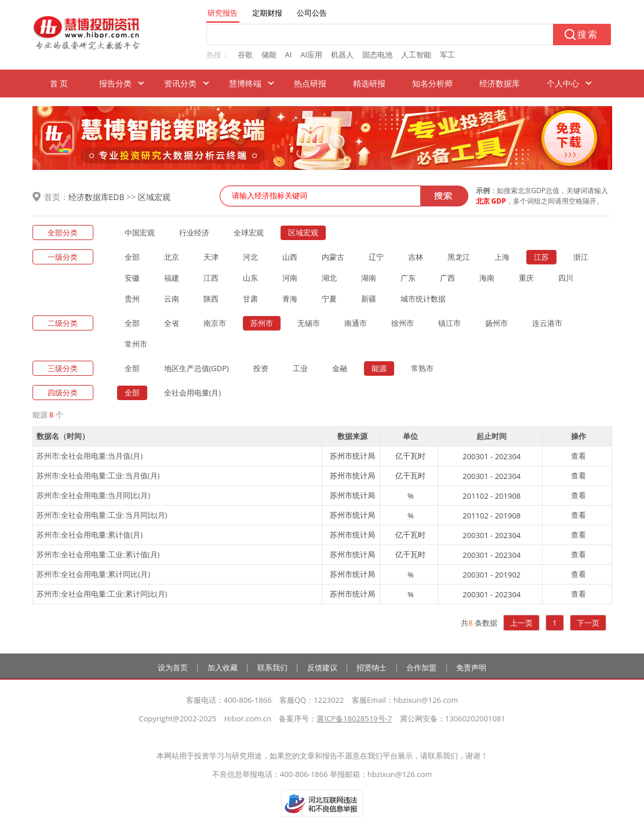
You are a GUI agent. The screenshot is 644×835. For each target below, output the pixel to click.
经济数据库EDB (97, 197)
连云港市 (547, 323)
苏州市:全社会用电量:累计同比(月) (94, 574)
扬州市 (496, 323)
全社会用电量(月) (193, 393)
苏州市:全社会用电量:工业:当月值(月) (98, 475)
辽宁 (376, 257)
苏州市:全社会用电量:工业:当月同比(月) (102, 515)
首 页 (59, 83)
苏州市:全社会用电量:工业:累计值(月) (98, 554)
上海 (502, 257)
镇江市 (450, 323)
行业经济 (194, 233)
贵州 (132, 299)
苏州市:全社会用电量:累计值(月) (90, 535)
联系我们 (272, 667)
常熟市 (422, 368)
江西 (211, 278)
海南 (487, 278)
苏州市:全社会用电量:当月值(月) (90, 456)
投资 (261, 368)
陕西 (211, 299)
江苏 (541, 257)
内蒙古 (333, 257)
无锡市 (309, 323)
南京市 (215, 323)
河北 (250, 257)
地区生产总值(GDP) (197, 368)
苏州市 (262, 323)
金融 (340, 368)
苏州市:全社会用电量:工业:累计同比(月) (102, 594)
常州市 (136, 344)
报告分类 (115, 83)
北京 (172, 257)
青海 (290, 299)
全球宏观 (249, 233)
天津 (211, 257)
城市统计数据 (423, 299)
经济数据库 (500, 83)
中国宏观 (140, 233)
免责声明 (471, 667)
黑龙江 (459, 257)
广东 (408, 278)
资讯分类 (180, 83)
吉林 (416, 257)
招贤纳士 (372, 667)
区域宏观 (154, 197)
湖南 (369, 278)
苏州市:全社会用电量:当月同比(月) (94, 495)
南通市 (356, 323)
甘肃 (250, 299)
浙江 (581, 257)
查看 (578, 456)
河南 (290, 278)
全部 (132, 257)
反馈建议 (322, 667)
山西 (290, 257)
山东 (250, 278)
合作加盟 (421, 667)
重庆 (526, 278)
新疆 (369, 299)
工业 (300, 368)
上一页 (521, 623)
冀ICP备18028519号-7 (354, 718)
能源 (379, 368)
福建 (172, 278)
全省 (172, 323)
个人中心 (563, 83)
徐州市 (403, 323)
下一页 (588, 623)
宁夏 (329, 299)
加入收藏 (223, 667)
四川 (566, 278)
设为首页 (173, 667)
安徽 (132, 278)
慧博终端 (245, 83)
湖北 (329, 278)
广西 (447, 278)
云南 (172, 299)
